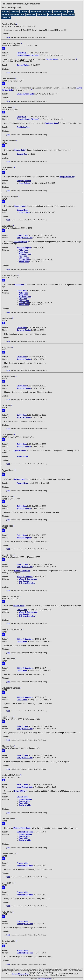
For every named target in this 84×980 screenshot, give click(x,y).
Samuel (52, 59)
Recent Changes (68, 15)
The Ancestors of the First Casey (13, 15)
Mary (23, 252)
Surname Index (36, 12)
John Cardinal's (41, 979)
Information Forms (55, 15)
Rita (23, 256)
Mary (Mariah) (25, 238)
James (24, 258)
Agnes (19, 450)
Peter (24, 803)
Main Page (5, 12)
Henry (21, 53)
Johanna (20, 242)
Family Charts (31, 15)
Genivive (25, 805)
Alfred (24, 262)
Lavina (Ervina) (25, 94)
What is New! (42, 15)
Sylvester (27, 583)
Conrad (20, 150)
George (20, 206)
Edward (20, 791)
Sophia (51, 123)
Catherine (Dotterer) (28, 55)
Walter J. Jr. (28, 579)
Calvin (19, 285)
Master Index (47, 12)
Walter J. (22, 571)
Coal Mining (25, 12)
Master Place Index (60, 12)
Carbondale (15, 12)
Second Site (48, 979)
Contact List (6, 18)
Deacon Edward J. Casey (21, 974)
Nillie (23, 250)
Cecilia (19, 606)
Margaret (67, 177)
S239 (8, 37)
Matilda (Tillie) (22, 828)
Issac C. (25, 183)
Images (71, 12)
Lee (25, 581)
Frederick (25, 799)
